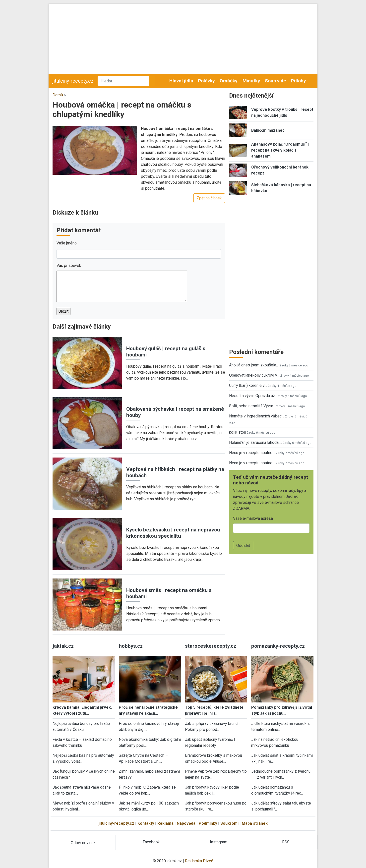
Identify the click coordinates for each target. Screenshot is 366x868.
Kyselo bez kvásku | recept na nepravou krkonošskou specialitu (173, 533)
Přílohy (298, 81)
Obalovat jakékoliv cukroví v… (254, 375)
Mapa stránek (255, 823)
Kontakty (146, 823)
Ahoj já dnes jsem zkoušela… (254, 365)
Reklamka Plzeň (199, 861)
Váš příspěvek (69, 265)
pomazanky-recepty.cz (278, 646)
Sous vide (275, 81)
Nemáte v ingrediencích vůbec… (257, 416)
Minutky (251, 81)
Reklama (165, 823)
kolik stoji (237, 432)
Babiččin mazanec (268, 130)
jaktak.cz (63, 646)
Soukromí (229, 823)
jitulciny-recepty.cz (73, 81)
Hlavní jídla (181, 81)
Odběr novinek (83, 843)
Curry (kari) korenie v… (248, 385)
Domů (58, 95)
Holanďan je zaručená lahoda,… (255, 442)
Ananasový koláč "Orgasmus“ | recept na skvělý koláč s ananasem (280, 150)
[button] (95, 150)
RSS (286, 842)
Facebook (151, 842)
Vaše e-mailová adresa (253, 518)
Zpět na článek (209, 198)
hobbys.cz (131, 646)
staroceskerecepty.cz (211, 646)
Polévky (206, 81)
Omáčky (229, 81)
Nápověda (186, 823)
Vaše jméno (67, 243)
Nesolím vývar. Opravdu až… (253, 396)
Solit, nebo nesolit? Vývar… (252, 406)
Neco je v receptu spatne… (252, 453)
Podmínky (208, 823)
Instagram (219, 842)
